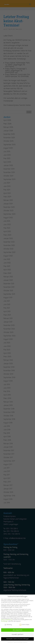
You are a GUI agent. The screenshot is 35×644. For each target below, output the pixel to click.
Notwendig (8, 626)
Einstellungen (4, 623)
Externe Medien (25, 626)
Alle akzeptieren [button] (18, 631)
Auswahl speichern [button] (17, 636)
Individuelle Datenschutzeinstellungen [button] (17, 640)
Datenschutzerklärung (6, 621)
